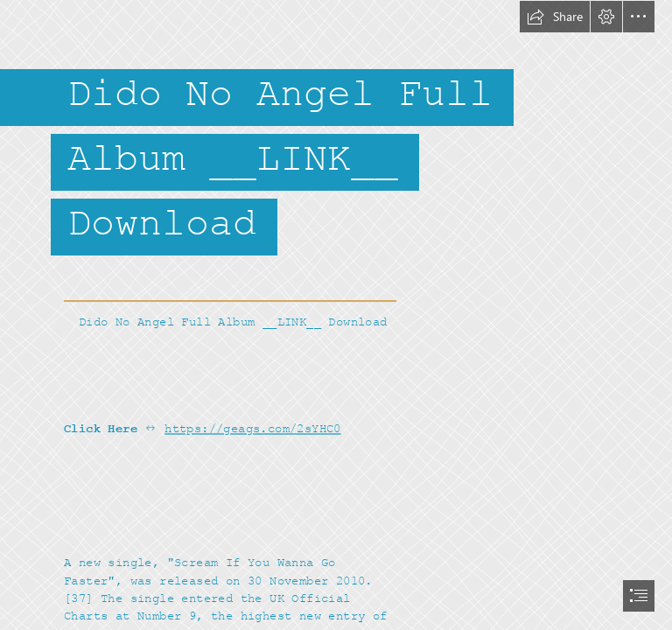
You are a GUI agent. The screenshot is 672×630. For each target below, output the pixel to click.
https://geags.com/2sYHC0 (253, 429)
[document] (336, 315)
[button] (555, 17)
